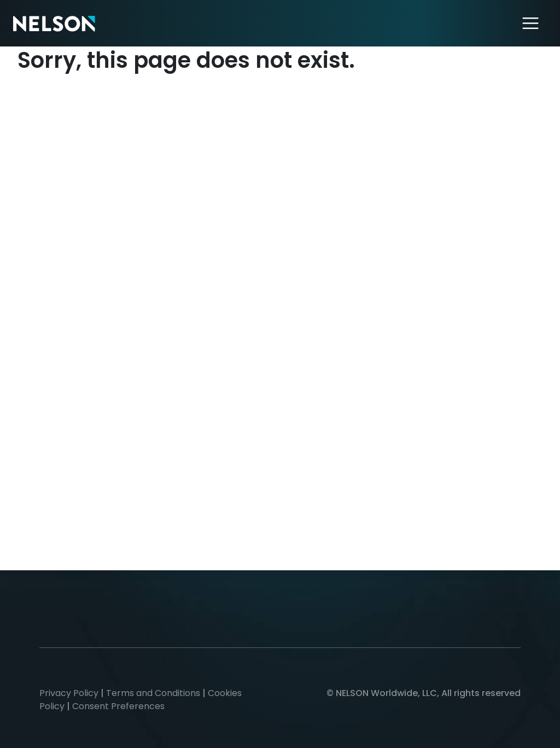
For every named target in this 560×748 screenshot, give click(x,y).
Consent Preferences (118, 706)
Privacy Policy (69, 693)
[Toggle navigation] (531, 23)
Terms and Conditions (153, 693)
